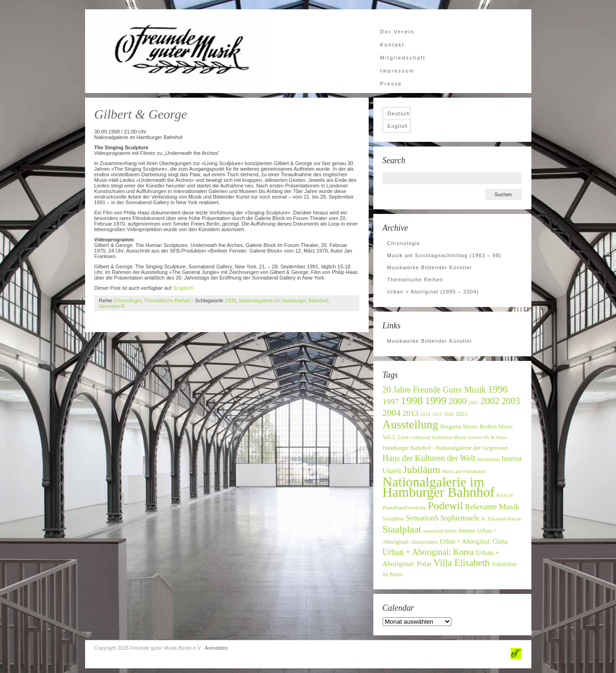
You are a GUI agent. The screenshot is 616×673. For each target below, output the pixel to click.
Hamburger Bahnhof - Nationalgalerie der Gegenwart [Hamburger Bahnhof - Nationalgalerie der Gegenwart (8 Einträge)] (445, 448)
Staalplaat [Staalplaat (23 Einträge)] (402, 529)
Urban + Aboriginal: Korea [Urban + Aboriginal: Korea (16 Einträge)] (428, 552)
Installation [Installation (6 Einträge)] (489, 459)
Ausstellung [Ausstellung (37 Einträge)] (411, 424)
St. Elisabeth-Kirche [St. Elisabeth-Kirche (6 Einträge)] (501, 519)
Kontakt (393, 45)
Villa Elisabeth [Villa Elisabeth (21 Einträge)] (462, 563)
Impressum (397, 71)
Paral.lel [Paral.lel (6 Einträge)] (505, 495)
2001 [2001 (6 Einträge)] (474, 403)
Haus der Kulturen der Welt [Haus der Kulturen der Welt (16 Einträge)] (429, 458)
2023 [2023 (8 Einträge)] (461, 414)
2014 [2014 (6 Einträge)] (425, 414)
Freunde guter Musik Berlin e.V (178, 51)
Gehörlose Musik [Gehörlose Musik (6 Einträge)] (449, 437)
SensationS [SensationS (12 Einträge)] (422, 518)
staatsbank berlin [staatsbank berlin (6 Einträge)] (440, 531)
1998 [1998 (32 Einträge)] (412, 400)
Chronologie (127, 300)
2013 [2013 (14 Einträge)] (411, 413)
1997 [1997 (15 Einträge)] (391, 401)
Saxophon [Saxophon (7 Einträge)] (394, 519)
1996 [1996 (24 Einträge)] (498, 389)
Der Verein (397, 32)
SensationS (112, 306)
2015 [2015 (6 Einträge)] (437, 414)
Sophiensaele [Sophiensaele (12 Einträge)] (460, 518)
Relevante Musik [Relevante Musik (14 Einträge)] (492, 507)
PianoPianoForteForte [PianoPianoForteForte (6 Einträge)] (404, 508)
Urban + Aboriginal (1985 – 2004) (433, 292)
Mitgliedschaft (403, 58)
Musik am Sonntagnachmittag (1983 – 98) (444, 255)
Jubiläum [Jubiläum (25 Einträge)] (422, 470)
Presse (391, 84)
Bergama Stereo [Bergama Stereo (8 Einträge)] (459, 426)
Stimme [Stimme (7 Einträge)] (467, 531)
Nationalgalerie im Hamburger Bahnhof (283, 300)
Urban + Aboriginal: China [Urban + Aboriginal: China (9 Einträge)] (474, 542)
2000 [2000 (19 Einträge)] (457, 401)
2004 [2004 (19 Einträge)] (392, 413)
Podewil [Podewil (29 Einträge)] (445, 506)
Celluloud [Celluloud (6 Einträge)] (420, 437)
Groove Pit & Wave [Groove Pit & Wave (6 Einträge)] (488, 437)
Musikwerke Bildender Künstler (430, 267)
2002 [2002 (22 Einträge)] (490, 401)
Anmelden (216, 648)
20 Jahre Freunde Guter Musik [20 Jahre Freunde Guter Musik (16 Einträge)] (434, 390)
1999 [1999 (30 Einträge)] (436, 400)
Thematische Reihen (168, 300)
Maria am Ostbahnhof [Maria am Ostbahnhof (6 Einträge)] (464, 471)
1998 (230, 300)
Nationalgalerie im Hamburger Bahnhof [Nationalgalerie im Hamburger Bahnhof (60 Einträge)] (439, 487)
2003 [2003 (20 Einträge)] (510, 401)
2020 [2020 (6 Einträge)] (449, 414)
